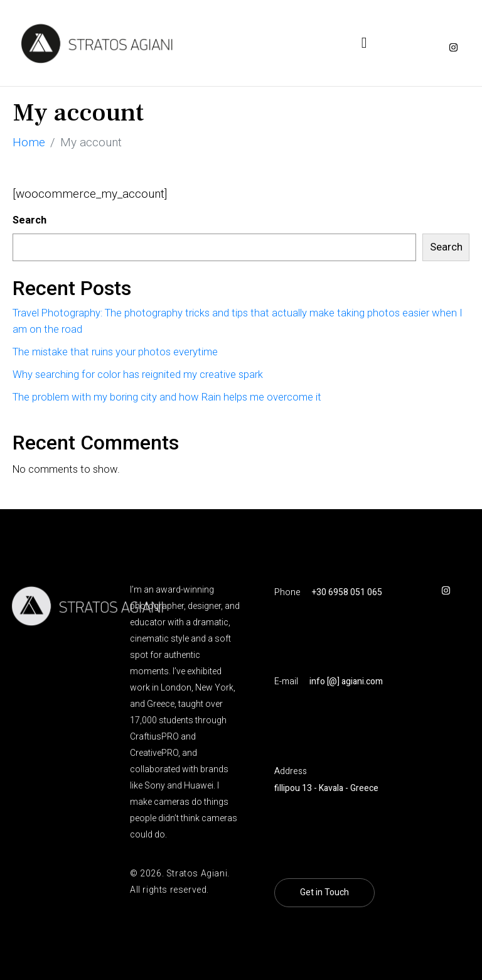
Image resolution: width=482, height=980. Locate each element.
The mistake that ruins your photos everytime (115, 352)
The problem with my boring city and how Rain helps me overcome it (167, 397)
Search (29, 220)
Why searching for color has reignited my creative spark (138, 374)
